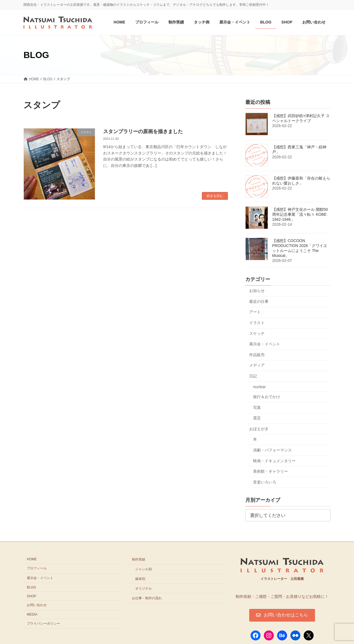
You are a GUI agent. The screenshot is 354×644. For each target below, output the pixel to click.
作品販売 (257, 355)
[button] (282, 615)
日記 (253, 376)
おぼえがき (259, 429)
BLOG (31, 587)
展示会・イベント (265, 344)
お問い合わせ (37, 605)
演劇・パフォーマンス (272, 450)
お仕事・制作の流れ (147, 598)
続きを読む (215, 196)
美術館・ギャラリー (270, 472)
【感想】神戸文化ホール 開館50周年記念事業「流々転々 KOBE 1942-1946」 (300, 215)
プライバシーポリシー (43, 624)
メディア (257, 366)
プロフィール (37, 568)
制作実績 (139, 559)
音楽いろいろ (265, 482)
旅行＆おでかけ (267, 397)
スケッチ (257, 333)
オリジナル (144, 588)
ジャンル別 (144, 569)
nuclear (259, 387)
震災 (257, 418)
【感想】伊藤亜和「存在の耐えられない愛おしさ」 (301, 181)
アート (255, 312)
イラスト (257, 323)
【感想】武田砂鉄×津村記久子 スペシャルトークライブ (301, 119)
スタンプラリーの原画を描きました (143, 132)
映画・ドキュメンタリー (274, 461)
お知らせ (257, 291)
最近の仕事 (259, 301)
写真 (257, 408)
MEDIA (32, 614)
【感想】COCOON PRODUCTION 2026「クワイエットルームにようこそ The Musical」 (300, 248)
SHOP (32, 596)
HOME (32, 559)
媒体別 (140, 579)
